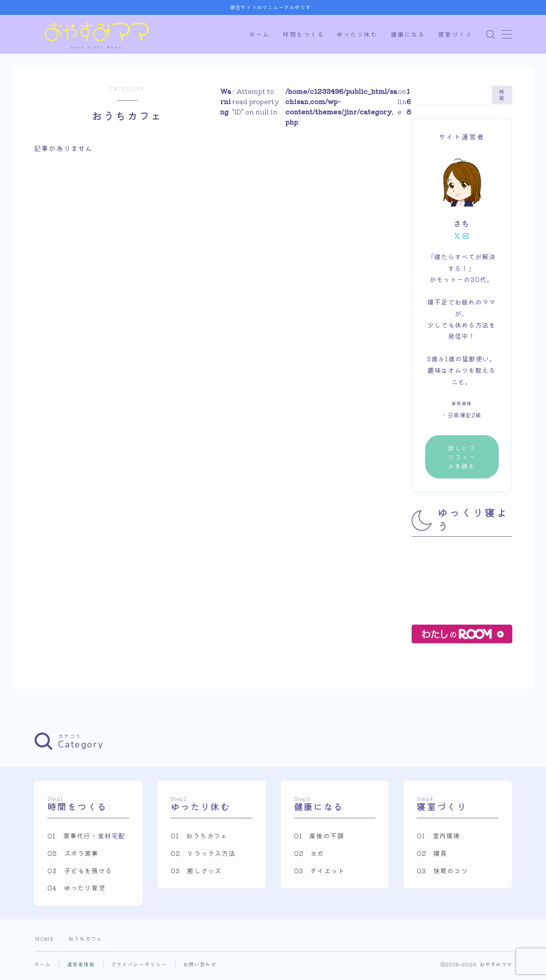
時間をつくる (303, 35)
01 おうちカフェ (199, 839)
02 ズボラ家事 (73, 857)
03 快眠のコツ (442, 874)
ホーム (259, 35)
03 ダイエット (319, 874)
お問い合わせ (200, 967)
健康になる (408, 35)
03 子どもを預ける (80, 874)
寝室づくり (455, 35)
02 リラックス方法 (203, 857)
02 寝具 (432, 857)
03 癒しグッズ (196, 874)
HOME (44, 942)
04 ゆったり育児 (76, 891)
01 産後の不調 (319, 839)
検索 (502, 95)
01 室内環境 (438, 839)
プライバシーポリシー (139, 967)
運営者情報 (81, 967)
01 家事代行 (69, 839)
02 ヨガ (309, 857)
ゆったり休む (357, 35)
